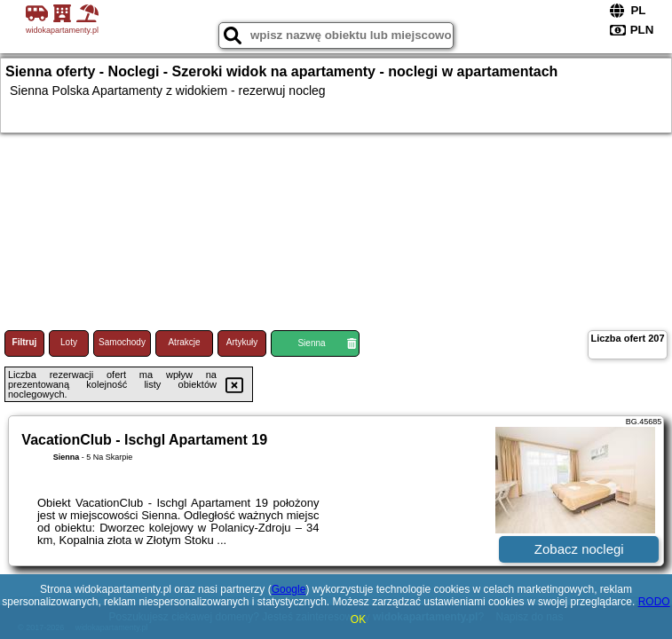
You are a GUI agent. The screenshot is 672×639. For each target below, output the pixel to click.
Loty (69, 342)
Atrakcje (184, 342)
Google (289, 589)
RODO (654, 602)
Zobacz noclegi (579, 549)
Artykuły (242, 342)
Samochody (122, 342)
